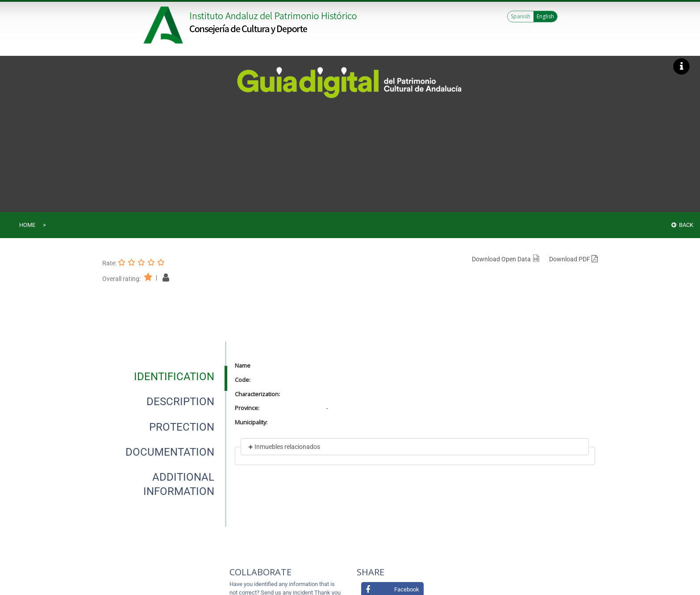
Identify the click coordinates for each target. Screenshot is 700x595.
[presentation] (164, 377)
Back (682, 225)
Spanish (521, 16)
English (545, 16)
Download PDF (573, 259)
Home (27, 225)
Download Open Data (506, 259)
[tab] (174, 377)
